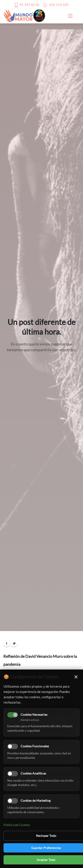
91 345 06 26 (29, 5)
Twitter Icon (14, 643)
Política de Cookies (17, 825)
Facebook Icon (7, 643)
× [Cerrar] (76, 677)
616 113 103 (59, 5)
